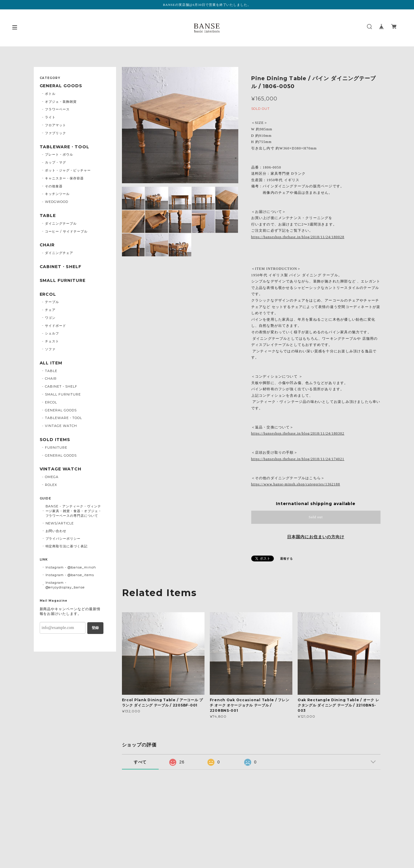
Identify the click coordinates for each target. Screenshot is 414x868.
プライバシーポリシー (63, 539)
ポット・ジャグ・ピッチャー (68, 170)
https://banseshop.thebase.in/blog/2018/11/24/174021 (298, 459)
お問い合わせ (56, 531)
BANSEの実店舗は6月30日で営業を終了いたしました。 (207, 5)
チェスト (52, 341)
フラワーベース (57, 109)
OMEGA (52, 477)
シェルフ (52, 333)
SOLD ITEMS (55, 440)
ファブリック (56, 133)
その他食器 (54, 186)
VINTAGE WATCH (61, 426)
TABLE (48, 216)
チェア (50, 310)
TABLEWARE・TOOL (64, 147)
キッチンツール (57, 194)
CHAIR (47, 245)
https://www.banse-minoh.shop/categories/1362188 (296, 484)
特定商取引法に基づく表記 (67, 546)
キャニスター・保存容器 (64, 178)
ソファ (50, 349)
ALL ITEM (51, 363)
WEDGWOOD (57, 202)
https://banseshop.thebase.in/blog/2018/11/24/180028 (298, 237)
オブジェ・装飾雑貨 (61, 102)
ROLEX (51, 485)
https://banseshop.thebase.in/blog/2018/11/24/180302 (298, 433)
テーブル (52, 302)
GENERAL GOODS (61, 86)
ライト (50, 117)
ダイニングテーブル (61, 223)
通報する (286, 559)
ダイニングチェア (59, 253)
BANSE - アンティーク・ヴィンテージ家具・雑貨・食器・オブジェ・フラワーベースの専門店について (74, 511)
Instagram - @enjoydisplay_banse (65, 585)
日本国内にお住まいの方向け (316, 537)
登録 (95, 628)
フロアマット (56, 125)
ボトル (50, 94)
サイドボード (56, 326)
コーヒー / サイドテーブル (66, 231)
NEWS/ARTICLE (60, 523)
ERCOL (48, 294)
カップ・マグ (56, 162)
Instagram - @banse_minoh (71, 567)
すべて (140, 762)
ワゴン (50, 318)
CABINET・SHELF (61, 267)
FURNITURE (56, 448)
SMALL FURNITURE (63, 281)
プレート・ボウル (59, 154)
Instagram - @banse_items (70, 575)
